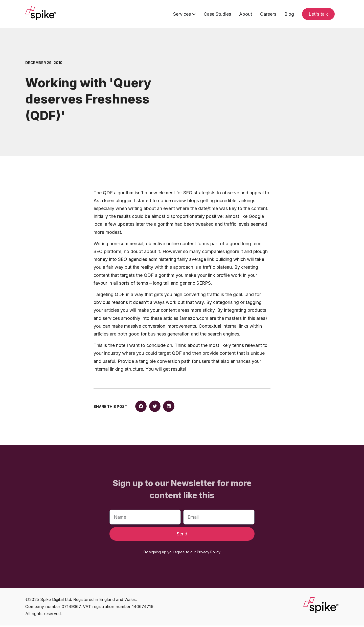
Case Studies (217, 14)
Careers (268, 14)
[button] (141, 408)
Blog (289, 14)
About (246, 14)
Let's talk (318, 14)
